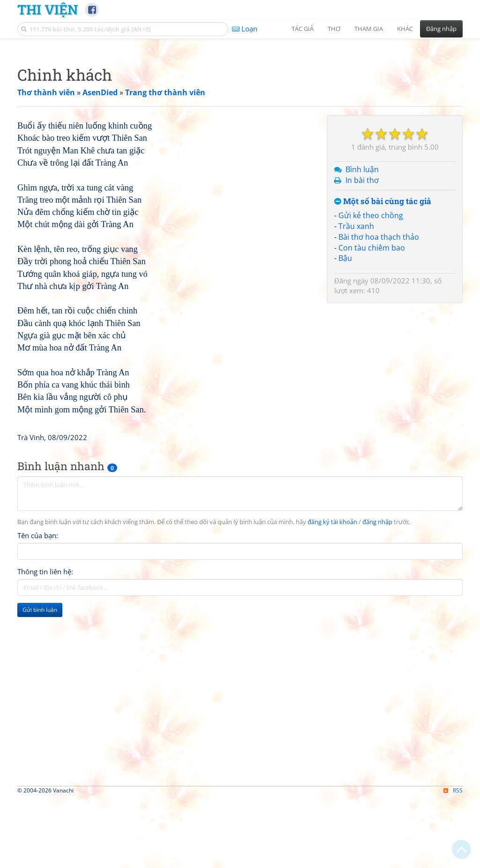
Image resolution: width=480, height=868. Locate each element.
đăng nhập (377, 785)
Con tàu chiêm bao (372, 379)
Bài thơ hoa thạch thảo (379, 368)
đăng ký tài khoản (332, 785)
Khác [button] (405, 29)
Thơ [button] (334, 29)
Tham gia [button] (369, 29)
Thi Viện (48, 9)
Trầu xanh (356, 358)
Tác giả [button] (303, 29)
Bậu (345, 389)
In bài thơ (362, 312)
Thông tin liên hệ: (45, 834)
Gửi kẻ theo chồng (371, 347)
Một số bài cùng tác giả (383, 333)
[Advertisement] (240, 110)
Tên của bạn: (38, 798)
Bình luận (362, 301)
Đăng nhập (441, 29)
